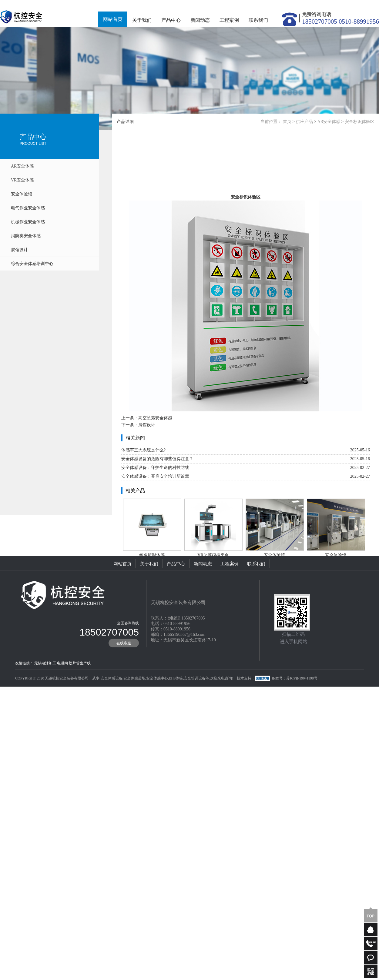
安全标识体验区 (360, 122)
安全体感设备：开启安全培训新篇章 (155, 527)
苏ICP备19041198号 (302, 705)
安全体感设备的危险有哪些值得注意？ (157, 510)
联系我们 (258, 20)
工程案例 (229, 20)
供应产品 (304, 122)
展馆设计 (19, 250)
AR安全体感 (22, 166)
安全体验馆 (22, 194)
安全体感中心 (157, 705)
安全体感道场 (134, 705)
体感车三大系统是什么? (143, 501)
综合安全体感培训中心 (32, 264)
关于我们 (142, 20)
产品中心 (171, 20)
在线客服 (124, 669)
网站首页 (113, 19)
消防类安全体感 (26, 236)
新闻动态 (200, 20)
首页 (287, 122)
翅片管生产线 (80, 689)
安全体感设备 (112, 705)
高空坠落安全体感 (155, 469)
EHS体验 (176, 705)
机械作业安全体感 (28, 222)
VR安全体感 (22, 180)
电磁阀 (62, 689)
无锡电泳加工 (45, 689)
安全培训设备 (195, 705)
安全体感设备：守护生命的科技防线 (155, 518)
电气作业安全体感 (28, 208)
